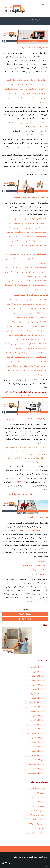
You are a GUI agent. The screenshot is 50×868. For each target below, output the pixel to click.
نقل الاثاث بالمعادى (37, 711)
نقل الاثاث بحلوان (38, 716)
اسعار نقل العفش (38, 797)
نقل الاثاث (40, 802)
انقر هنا (28, 127)
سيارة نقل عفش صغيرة (36, 833)
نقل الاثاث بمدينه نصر (36, 702)
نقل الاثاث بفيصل (38, 689)
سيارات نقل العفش (37, 811)
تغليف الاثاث (39, 793)
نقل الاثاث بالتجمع (38, 751)
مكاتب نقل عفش (38, 828)
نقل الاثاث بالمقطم (37, 680)
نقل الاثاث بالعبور (38, 742)
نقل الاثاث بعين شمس (36, 773)
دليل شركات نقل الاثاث (36, 824)
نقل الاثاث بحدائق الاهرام (35, 733)
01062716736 (32, 135)
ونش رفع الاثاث (38, 806)
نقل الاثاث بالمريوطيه (36, 764)
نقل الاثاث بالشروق (37, 694)
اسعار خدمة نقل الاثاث (36, 815)
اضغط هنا (18, 174)
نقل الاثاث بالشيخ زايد (36, 756)
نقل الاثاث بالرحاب (37, 720)
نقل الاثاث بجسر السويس (35, 729)
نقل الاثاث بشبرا (38, 685)
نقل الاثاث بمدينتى (37, 698)
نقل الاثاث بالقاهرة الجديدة (34, 707)
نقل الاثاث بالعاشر (38, 760)
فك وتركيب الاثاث (38, 789)
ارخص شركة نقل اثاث (36, 819)
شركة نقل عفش (18, 254)
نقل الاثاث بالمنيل (38, 747)
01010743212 (43, 135)
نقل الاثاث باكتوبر (38, 676)
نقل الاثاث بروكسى (37, 725)
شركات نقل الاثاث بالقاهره (14, 268)
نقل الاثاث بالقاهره (37, 667)
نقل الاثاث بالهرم (38, 672)
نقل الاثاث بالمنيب (38, 769)
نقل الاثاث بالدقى (38, 738)
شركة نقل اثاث (24, 451)
